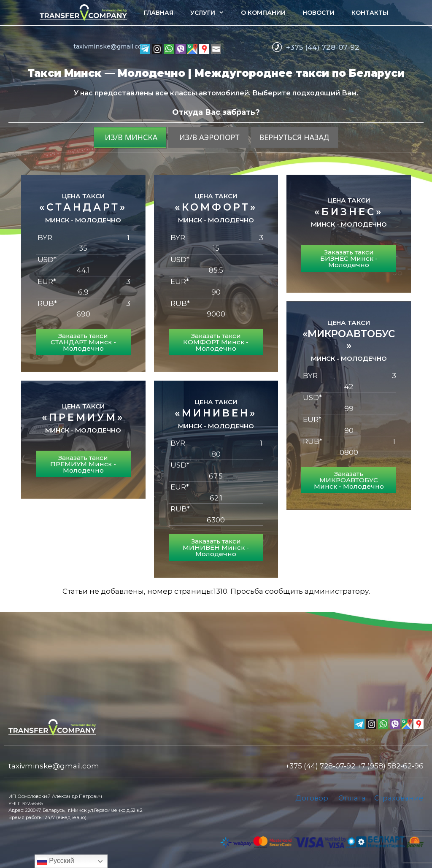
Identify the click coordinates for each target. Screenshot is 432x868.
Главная (159, 13)
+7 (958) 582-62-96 (390, 766)
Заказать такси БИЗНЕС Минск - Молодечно (349, 258)
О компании (263, 13)
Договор (312, 798)
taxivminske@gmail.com (111, 46)
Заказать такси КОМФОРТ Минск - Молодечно (216, 342)
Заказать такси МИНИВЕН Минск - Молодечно (216, 548)
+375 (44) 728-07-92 (323, 47)
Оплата (352, 798)
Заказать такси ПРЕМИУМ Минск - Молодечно (83, 464)
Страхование (399, 798)
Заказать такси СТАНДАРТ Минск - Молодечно (83, 342)
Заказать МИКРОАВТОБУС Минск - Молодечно (349, 480)
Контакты (370, 13)
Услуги (211, 13)
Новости (319, 13)
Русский (56, 861)
